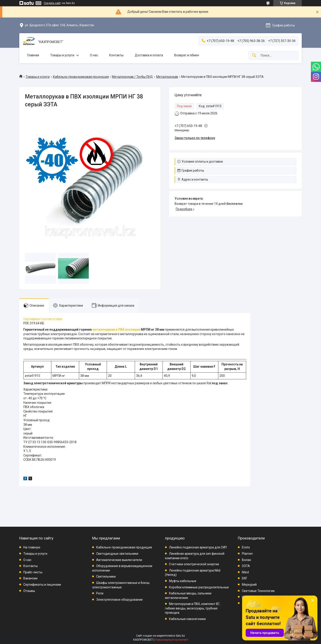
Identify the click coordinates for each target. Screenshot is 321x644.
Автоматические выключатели (119, 560)
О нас (94, 55)
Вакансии (30, 578)
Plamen (247, 554)
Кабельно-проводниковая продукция (81, 77)
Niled (245, 572)
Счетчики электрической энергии (194, 564)
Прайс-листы (33, 572)
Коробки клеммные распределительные (199, 587)
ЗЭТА (246, 566)
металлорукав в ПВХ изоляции (116, 330)
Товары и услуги (62, 55)
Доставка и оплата (149, 55)
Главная (33, 55)
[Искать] (254, 56)
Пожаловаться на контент (171, 640)
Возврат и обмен (187, 55)
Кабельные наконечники (187, 619)
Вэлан (246, 560)
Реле (100, 593)
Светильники (106, 576)
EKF (244, 578)
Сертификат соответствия (43, 319)
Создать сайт (52, 3)
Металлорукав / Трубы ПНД (132, 77)
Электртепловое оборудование (119, 600)
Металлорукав (167, 77)
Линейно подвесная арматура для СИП (198, 547)
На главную (32, 547)
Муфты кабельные (183, 581)
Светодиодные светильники (117, 554)
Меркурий (249, 585)
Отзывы (29, 591)
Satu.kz (180, 636)
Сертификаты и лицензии (42, 585)
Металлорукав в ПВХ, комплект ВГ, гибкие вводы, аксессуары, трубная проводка (193, 608)
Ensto (246, 547)
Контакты (116, 55)
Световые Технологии (258, 591)
